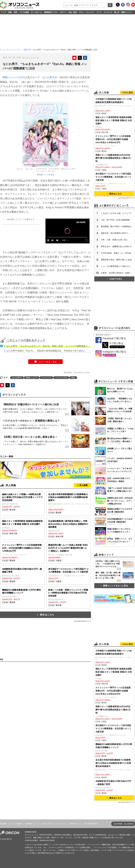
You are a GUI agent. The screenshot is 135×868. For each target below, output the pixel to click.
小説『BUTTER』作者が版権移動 (115, 220)
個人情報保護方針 (91, 824)
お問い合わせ (46, 824)
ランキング (108, 12)
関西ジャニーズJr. (12, 77)
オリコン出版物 (16, 824)
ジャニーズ (46, 378)
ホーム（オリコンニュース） (11, 50)
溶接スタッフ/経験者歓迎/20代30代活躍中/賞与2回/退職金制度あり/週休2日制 (113, 158)
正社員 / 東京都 (22, 502)
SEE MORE (81, 222)
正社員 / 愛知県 (69, 503)
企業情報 (130, 824)
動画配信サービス (51, 12)
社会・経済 (73, 12)
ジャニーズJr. (61, 378)
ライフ (99, 12)
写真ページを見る (46, 175)
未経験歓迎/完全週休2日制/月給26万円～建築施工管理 (113, 783)
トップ (4, 12)
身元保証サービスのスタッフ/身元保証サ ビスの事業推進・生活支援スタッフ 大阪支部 (113, 177)
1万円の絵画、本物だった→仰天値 (116, 253)
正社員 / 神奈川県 (22, 527)
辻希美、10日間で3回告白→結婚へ (116, 273)
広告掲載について (32, 824)
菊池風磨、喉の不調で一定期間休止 (116, 226)
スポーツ (63, 12)
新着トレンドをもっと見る (114, 586)
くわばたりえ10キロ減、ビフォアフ (116, 213)
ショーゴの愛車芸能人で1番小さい (116, 266)
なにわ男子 (48, 77)
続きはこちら (47, 615)
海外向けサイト (75, 824)
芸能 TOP (27, 50)
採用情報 (119, 824)
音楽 (15, 12)
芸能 (10, 12)
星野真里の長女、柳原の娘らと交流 (116, 260)
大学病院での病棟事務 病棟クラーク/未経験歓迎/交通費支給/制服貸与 (114, 101)
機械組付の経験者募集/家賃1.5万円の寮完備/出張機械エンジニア (114, 746)
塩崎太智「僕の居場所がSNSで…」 (116, 233)
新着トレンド (126, 12)
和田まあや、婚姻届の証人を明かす (116, 246)
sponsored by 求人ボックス (83, 621)
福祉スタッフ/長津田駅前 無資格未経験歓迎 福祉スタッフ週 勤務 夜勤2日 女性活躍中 (114, 120)
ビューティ (90, 12)
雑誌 (73, 378)
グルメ (81, 12)
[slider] (67, 237)
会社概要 (3, 824)
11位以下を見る (114, 279)
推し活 (117, 12)
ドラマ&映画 (24, 12)
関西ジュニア (32, 378)
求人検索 (83, 485)
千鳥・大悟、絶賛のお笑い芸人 (114, 240)
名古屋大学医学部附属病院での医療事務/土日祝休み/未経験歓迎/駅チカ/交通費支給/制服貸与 (113, 763)
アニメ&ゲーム (37, 12)
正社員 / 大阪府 (69, 553)
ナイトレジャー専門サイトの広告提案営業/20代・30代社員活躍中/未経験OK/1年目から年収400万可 (113, 139)
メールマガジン (60, 824)
